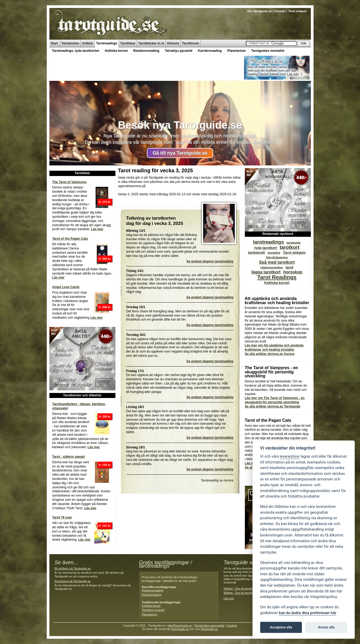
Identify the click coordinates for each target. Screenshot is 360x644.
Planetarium (236, 51)
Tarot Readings (277, 277)
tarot (289, 267)
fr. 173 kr (105, 202)
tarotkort (290, 247)
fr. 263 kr (105, 259)
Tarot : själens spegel (69, 457)
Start (54, 43)
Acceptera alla (281, 627)
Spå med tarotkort (277, 262)
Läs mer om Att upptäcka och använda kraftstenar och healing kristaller (274, 348)
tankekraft (256, 252)
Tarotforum (190, 43)
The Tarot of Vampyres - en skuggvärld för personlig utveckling (272, 372)
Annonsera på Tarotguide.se (73, 581)
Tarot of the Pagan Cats (70, 239)
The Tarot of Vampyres (69, 182)
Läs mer (97, 229)
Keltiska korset (116, 51)
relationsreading (272, 267)
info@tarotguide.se (180, 626)
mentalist (274, 253)
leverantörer (290, 457)
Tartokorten (70, 43)
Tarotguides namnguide (209, 626)
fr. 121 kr (105, 526)
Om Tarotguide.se (259, 11)
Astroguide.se (180, 629)
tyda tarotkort (266, 248)
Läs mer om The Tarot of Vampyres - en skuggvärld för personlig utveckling (275, 400)
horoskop (293, 272)
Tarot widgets (297, 11)
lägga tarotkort (266, 272)
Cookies (232, 626)
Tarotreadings (107, 43)
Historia (173, 43)
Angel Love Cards (66, 287)
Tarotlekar (128, 43)
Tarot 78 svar (62, 517)
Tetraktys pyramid (179, 51)
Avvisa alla (326, 627)
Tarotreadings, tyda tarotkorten (76, 51)
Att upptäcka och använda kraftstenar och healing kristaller (277, 301)
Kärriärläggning (277, 257)
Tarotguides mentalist (268, 51)
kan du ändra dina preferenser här (308, 613)
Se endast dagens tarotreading (210, 261)
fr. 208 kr (105, 307)
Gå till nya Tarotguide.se (180, 153)
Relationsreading (146, 51)
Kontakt (280, 11)
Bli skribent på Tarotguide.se (73, 568)
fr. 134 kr (105, 465)
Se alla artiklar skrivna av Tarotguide (273, 406)
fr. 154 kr (105, 416)
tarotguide (294, 243)
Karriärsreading (210, 51)
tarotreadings (268, 242)
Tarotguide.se (209, 629)
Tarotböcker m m (151, 43)
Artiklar (88, 43)
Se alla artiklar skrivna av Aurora (270, 354)
